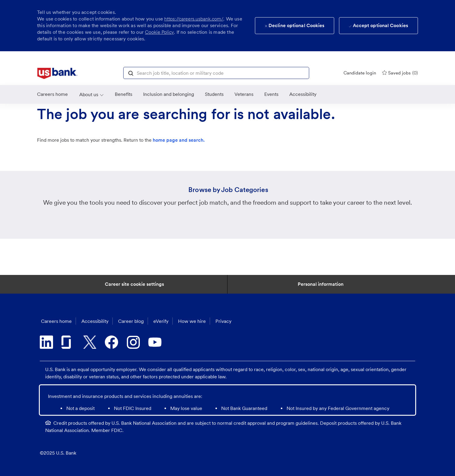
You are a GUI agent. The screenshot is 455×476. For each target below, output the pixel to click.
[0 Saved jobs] (400, 73)
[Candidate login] (360, 73)
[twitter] (90, 342)
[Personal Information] (321, 284)
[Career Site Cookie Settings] (134, 284)
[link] (57, 74)
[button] (131, 73)
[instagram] (133, 342)
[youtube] (155, 342)
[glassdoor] (68, 342)
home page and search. (179, 140)
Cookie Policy (159, 32)
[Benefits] (124, 94)
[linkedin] (46, 342)
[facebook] (111, 342)
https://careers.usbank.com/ (194, 19)
